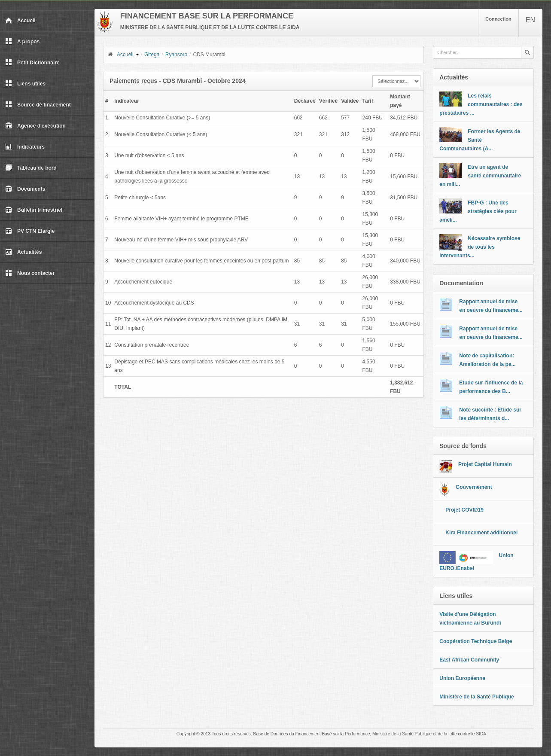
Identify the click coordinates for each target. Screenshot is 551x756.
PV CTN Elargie (30, 231)
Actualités (23, 252)
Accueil (20, 21)
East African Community (469, 660)
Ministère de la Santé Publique (476, 697)
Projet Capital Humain (485, 464)
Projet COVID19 (464, 510)
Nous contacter (30, 273)
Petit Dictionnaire (32, 63)
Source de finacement (38, 105)
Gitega (152, 55)
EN (530, 20)
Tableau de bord (31, 168)
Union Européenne (462, 678)
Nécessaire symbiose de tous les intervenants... (480, 247)
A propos (22, 42)
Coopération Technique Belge (476, 641)
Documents (25, 189)
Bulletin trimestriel (34, 210)
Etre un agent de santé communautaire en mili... (480, 176)
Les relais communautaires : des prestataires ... (481, 104)
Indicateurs (25, 147)
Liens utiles (25, 84)
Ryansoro (176, 55)
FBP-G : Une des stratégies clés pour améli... (478, 211)
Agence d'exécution (35, 126)
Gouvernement (474, 487)
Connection (498, 19)
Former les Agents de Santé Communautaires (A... (480, 140)
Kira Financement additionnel (481, 533)
